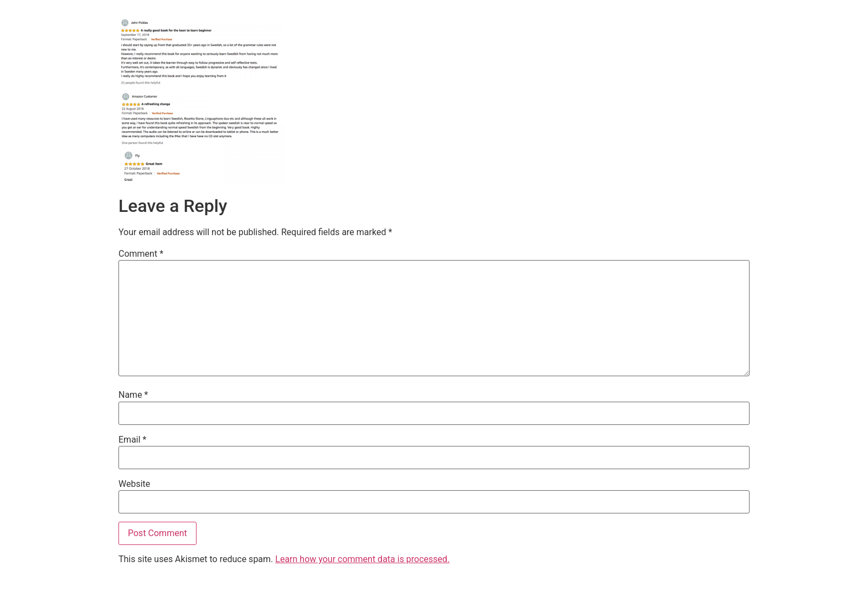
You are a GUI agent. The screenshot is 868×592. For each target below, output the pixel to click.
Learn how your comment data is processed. (362, 559)
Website (134, 484)
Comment (141, 254)
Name (133, 395)
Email (132, 440)
